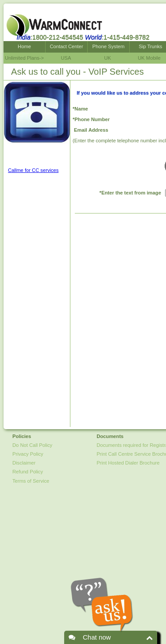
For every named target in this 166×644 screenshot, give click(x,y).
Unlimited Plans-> (24, 58)
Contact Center (66, 46)
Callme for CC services (33, 170)
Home (24, 46)
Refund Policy (28, 472)
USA (66, 58)
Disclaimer (24, 463)
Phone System (109, 46)
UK (108, 58)
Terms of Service (31, 481)
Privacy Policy (28, 454)
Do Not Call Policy (32, 445)
